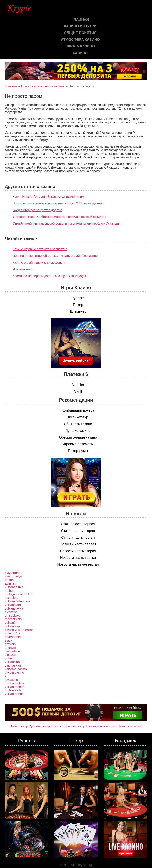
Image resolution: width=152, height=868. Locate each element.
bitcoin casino (14, 673)
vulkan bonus (14, 694)
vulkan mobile (14, 687)
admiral (10, 584)
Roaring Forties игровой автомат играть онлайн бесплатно (55, 256)
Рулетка (78, 298)
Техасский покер (130, 726)
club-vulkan (13, 665)
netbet (9, 591)
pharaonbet (13, 637)
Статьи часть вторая (78, 531)
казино (80, 53)
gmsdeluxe (12, 616)
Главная (80, 19)
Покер (78, 305)
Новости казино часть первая (43, 86)
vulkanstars (13, 605)
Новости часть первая (78, 544)
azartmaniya (13, 576)
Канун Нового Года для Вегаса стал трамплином (48, 197)
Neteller (78, 385)
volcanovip (12, 626)
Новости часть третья (78, 558)
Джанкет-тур (78, 417)
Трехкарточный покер (102, 726)
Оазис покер (19, 726)
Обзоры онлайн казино (78, 437)
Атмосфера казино (80, 40)
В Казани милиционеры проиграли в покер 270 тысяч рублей (57, 203)
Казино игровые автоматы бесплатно (40, 249)
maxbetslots (13, 619)
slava (8, 641)
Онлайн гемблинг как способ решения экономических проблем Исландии (67, 224)
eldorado (11, 612)
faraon (9, 580)
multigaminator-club (19, 594)
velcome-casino (16, 669)
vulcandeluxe (14, 587)
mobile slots (13, 690)
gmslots (10, 644)
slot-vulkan (12, 651)
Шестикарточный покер (68, 726)
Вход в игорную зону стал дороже (37, 210)
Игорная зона (22, 269)
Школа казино (80, 46)
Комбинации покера (78, 410)
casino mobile (14, 683)
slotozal (10, 655)
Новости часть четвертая (78, 564)
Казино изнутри (80, 26)
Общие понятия (80, 33)
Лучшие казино (78, 431)
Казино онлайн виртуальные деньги (39, 263)
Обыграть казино (78, 424)
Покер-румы (78, 451)
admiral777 (13, 633)
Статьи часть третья (78, 538)
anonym (10, 648)
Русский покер (39, 726)
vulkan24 (11, 623)
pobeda (10, 658)
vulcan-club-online (18, 601)
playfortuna (13, 573)
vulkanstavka (14, 608)
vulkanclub (12, 662)
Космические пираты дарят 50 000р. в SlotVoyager (49, 276)
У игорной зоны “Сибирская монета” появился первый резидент (60, 217)
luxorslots (11, 598)
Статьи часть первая (78, 524)
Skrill (78, 391)
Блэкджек (78, 311)
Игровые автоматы (78, 444)
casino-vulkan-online (19, 630)
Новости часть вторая (78, 551)
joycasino (11, 680)
